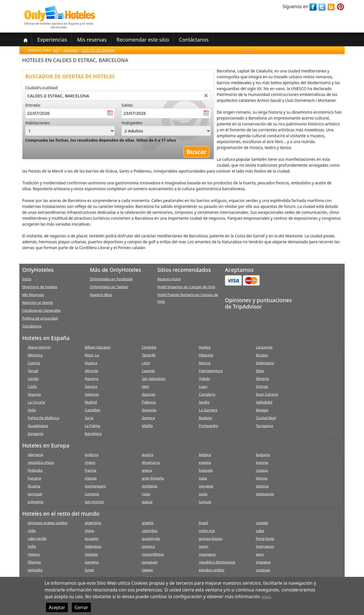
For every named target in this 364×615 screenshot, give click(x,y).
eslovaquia (265, 494)
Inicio (27, 279)
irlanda (91, 478)
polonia (262, 486)
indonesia (93, 546)
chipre (90, 462)
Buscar (196, 152)
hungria (34, 478)
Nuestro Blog (101, 295)
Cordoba (149, 347)
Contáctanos (194, 40)
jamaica (148, 546)
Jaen (146, 386)
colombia (150, 531)
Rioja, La (92, 355)
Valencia (92, 394)
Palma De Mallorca (43, 418)
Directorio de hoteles (40, 287)
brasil (203, 523)
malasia (91, 554)
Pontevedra (209, 426)
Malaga (262, 410)
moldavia (150, 486)
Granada (149, 410)
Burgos (262, 355)
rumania (92, 494)
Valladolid (264, 402)
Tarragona (264, 426)
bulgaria (263, 455)
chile (32, 531)
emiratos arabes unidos (48, 523)
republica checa (41, 462)
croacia (262, 470)
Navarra (91, 378)
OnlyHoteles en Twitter (109, 287)
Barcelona (93, 433)
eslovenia (36, 502)
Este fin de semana (98, 50)
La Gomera (208, 410)
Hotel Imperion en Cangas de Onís (186, 287)
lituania (34, 486)
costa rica (207, 531)
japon (204, 546)
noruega (206, 486)
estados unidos (212, 570)
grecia (147, 470)
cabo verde (37, 538)
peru (260, 554)
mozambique (153, 554)
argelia (148, 523)
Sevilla (204, 402)
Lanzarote (264, 347)
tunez (89, 570)
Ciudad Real (266, 418)
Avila (32, 410)
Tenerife (149, 355)
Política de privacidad (40, 318)
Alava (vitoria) (39, 347)
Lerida (33, 378)
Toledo (204, 378)
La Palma (92, 426)
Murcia (205, 363)
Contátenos (32, 326)
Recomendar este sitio (143, 40)
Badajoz (205, 418)
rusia (146, 494)
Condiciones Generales (41, 310)
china (89, 531)
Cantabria (207, 394)
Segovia (34, 394)
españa (205, 462)
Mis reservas (92, 40)
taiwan (148, 570)
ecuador (92, 538)
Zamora (148, 418)
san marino (94, 502)
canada (262, 523)
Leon (146, 363)
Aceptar (57, 607)
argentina (93, 523)
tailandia (35, 570)
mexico (34, 554)
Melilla (147, 426)
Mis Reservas (33, 295)
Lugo (203, 386)
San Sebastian (154, 378)
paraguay (150, 562)
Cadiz (32, 386)
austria (148, 455)
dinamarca (151, 462)
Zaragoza (35, 433)
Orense (262, 386)
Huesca (91, 363)
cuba (260, 531)
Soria (89, 418)
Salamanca (265, 363)
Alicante (91, 371)
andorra (91, 455)
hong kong (265, 538)
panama (92, 562)
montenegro (95, 486)
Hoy (56, 50)
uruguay (263, 570)
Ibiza (260, 371)
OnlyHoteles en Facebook (111, 279)
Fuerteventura (211, 371)
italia (203, 478)
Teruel (33, 371)
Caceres (148, 371)
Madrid (91, 402)
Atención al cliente (38, 302)
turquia (205, 502)
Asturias (149, 394)
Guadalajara (38, 426)
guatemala (151, 538)
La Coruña (36, 402)
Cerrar (81, 607)
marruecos (265, 546)
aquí (266, 596)
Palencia (149, 402)
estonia (262, 462)
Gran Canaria (267, 394)
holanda (206, 470)
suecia (147, 502)
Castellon (93, 410)
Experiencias (52, 40)
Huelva (205, 347)
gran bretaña (153, 478)
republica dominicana (217, 562)
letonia (262, 478)
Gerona (91, 386)
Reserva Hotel (169, 279)
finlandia (35, 470)
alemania (35, 455)
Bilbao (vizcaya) (98, 347)
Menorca (35, 355)
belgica (205, 455)
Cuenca (34, 363)
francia (90, 470)
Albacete (206, 355)
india (32, 546)
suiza (203, 494)
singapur (263, 562)
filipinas (34, 562)
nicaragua (207, 554)
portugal (35, 494)
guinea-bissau (211, 538)
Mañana (71, 50)
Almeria (262, 378)
